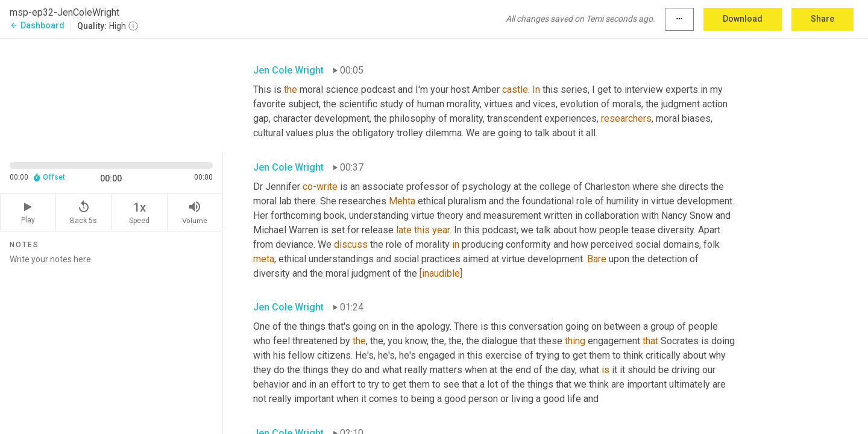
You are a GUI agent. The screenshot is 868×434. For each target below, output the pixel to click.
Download (743, 19)
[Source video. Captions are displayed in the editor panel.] (112, 94)
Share (822, 19)
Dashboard (37, 25)
